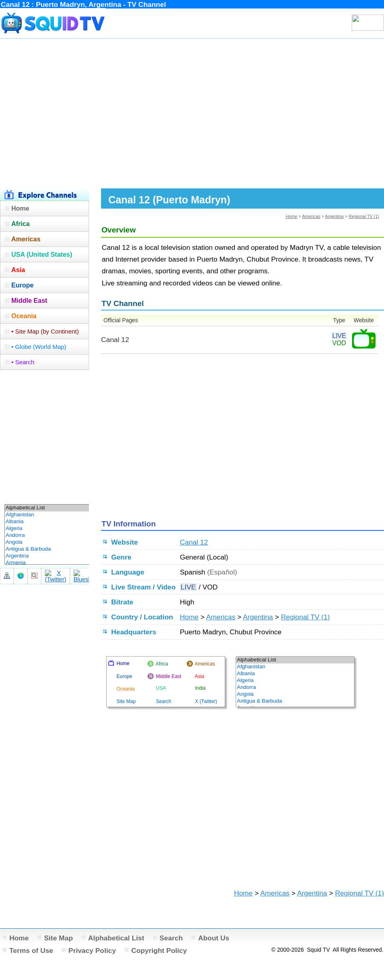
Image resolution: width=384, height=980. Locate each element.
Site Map (58, 938)
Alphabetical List (116, 938)
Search (171, 938)
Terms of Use (31, 950)
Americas (311, 216)
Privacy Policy (92, 950)
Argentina (334, 216)
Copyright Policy (159, 950)
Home (292, 216)
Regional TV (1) (364, 216)
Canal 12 (194, 542)
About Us (214, 938)
